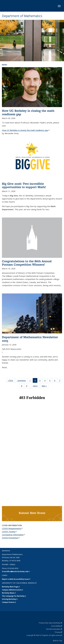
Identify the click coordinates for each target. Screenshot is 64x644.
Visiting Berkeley (10, 599)
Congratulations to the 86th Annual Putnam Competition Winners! (27, 263)
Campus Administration (13, 590)
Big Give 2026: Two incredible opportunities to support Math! (24, 185)
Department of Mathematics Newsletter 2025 (30, 339)
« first (11, 380)
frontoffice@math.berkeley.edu (16, 571)
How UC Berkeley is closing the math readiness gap (28, 112)
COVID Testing (9, 532)
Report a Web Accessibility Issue (16, 579)
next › (36, 386)
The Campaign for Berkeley (14, 596)
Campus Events (9, 602)
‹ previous (22, 380)
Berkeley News (9, 593)
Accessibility (57, 626)
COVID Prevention (11, 538)
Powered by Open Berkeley (50, 623)
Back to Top (58, 641)
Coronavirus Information (13, 535)
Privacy (58, 632)
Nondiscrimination (54, 629)
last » (45, 386)
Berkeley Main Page (11, 587)
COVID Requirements (12, 528)
